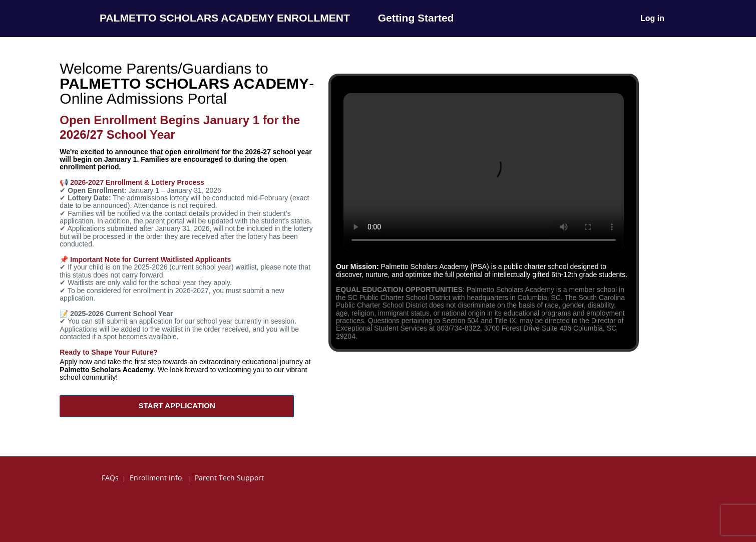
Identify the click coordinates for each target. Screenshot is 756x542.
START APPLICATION (177, 405)
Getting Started (416, 18)
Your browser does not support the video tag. (484, 172)
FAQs (110, 478)
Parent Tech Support (229, 478)
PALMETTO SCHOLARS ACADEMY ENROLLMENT (225, 18)
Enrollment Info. (157, 478)
